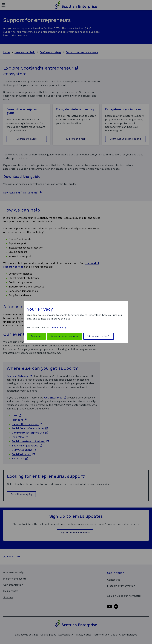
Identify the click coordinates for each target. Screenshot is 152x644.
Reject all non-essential (65, 336)
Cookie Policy (58, 328)
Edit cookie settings (99, 336)
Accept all (36, 336)
